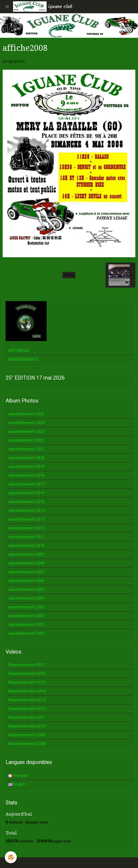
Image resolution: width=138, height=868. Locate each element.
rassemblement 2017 (26, 484)
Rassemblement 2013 (27, 700)
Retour (69, 275)
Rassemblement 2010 (27, 726)
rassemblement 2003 (26, 607)
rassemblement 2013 (26, 519)
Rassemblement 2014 (27, 691)
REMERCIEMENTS (23, 359)
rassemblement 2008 (26, 563)
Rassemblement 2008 (27, 744)
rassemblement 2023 (26, 431)
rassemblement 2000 (26, 633)
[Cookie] (11, 857)
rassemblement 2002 (26, 616)
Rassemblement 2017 (27, 665)
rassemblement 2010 (26, 546)
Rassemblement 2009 (27, 735)
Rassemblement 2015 (27, 682)
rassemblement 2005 (26, 589)
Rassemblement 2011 (27, 717)
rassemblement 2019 (26, 467)
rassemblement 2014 (26, 510)
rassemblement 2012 (26, 528)
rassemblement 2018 (26, 475)
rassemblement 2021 (26, 449)
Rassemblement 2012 (27, 709)
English (17, 784)
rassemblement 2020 (26, 458)
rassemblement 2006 (26, 581)
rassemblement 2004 (26, 598)
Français (18, 775)
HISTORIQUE (19, 351)
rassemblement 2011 (26, 537)
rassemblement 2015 (26, 502)
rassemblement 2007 (26, 572)
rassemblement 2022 (26, 440)
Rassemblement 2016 (27, 674)
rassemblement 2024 (26, 423)
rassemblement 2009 (26, 554)
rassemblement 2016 (26, 493)
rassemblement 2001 (26, 625)
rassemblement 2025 (26, 414)
